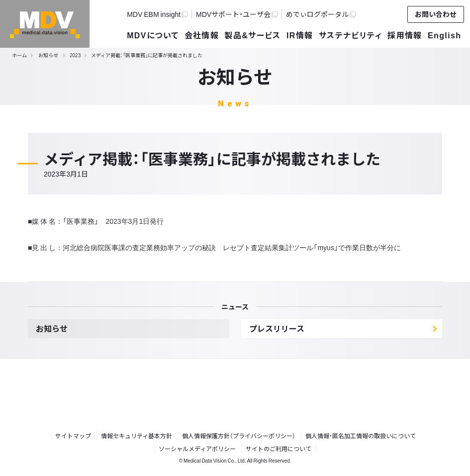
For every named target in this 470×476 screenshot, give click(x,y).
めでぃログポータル (321, 14)
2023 (75, 55)
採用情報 (405, 35)
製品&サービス (252, 35)
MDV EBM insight (157, 14)
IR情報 (300, 35)
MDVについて (153, 35)
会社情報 (202, 35)
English (444, 35)
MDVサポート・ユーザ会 (237, 14)
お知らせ (48, 55)
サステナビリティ (350, 35)
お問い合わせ (436, 14)
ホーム (19, 55)
